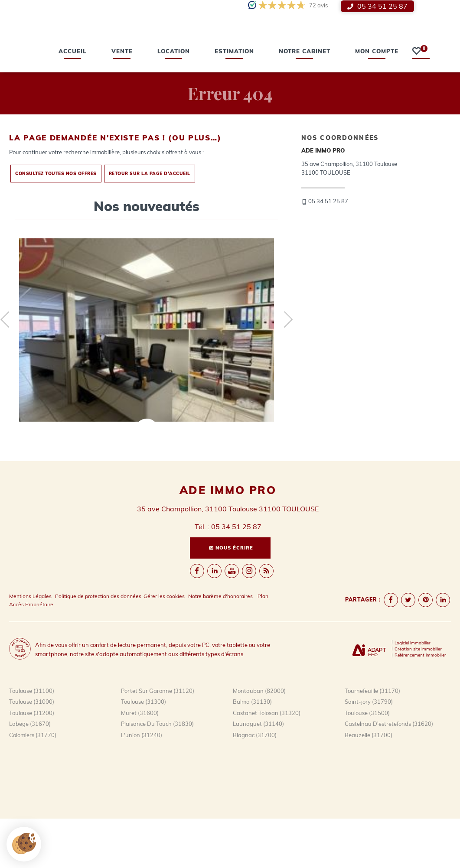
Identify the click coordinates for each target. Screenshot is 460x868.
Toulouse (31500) (367, 762)
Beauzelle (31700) (369, 784)
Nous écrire (231, 597)
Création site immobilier (418, 698)
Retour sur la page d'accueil (150, 223)
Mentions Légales (30, 645)
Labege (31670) (30, 773)
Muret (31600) (140, 762)
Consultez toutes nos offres (56, 223)
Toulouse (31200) (32, 762)
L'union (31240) (142, 784)
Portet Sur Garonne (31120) (158, 740)
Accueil (73, 101)
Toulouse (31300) (144, 751)
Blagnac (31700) (255, 784)
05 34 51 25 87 (377, 6)
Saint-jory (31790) (369, 751)
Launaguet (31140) (258, 773)
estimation (234, 101)
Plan (263, 645)
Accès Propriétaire (31, 654)
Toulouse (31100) (32, 740)
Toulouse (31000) (32, 751)
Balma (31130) (252, 751)
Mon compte (377, 101)
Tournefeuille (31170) (372, 740)
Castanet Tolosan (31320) (267, 762)
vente (122, 101)
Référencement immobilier (420, 704)
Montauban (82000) (259, 740)
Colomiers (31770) (33, 784)
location (174, 101)
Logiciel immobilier (413, 692)
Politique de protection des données (98, 645)
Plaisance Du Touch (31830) (157, 773)
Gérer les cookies (164, 645)
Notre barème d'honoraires (221, 645)
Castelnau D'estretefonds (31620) (389, 773)
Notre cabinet (305, 101)
